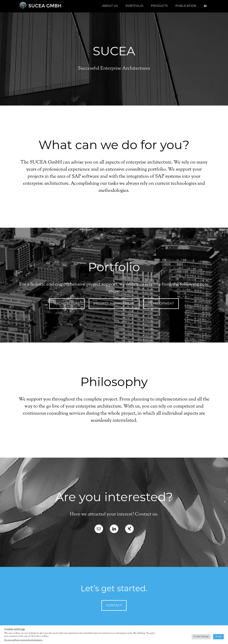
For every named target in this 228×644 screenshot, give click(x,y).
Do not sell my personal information (23, 640)
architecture (67, 304)
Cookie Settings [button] (201, 637)
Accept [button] (218, 637)
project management (114, 304)
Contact (114, 605)
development (161, 304)
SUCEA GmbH (48, 6)
